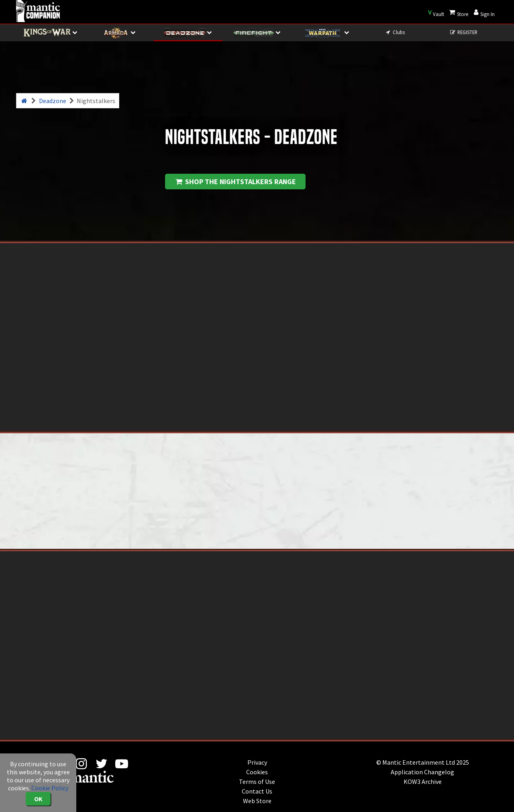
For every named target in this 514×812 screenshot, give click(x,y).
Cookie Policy (50, 788)
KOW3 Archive (423, 782)
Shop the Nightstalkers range (235, 182)
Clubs (395, 32)
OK (38, 799)
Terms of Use (257, 782)
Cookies (257, 772)
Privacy (257, 762)
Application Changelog (422, 772)
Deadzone (53, 101)
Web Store (257, 801)
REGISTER (464, 32)
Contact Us (257, 791)
